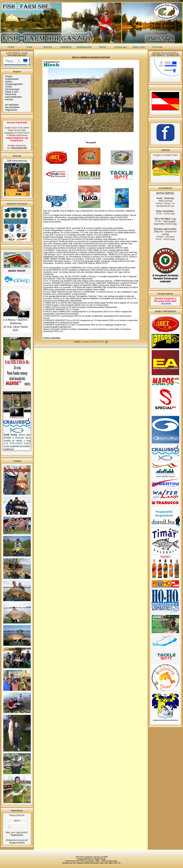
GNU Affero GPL (111, 863)
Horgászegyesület (84, 47)
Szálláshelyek (66, 47)
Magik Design (100, 859)
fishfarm (78, 342)
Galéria (9, 82)
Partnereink (157, 47)
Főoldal (11, 47)
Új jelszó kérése (17, 843)
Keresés (9, 100)
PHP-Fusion (80, 861)
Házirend (48, 47)
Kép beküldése (12, 107)
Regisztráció (11, 110)
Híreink (102, 47)
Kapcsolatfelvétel (13, 97)
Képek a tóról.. (139, 47)
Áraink (29, 47)
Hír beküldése (12, 105)
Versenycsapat (121, 47)
